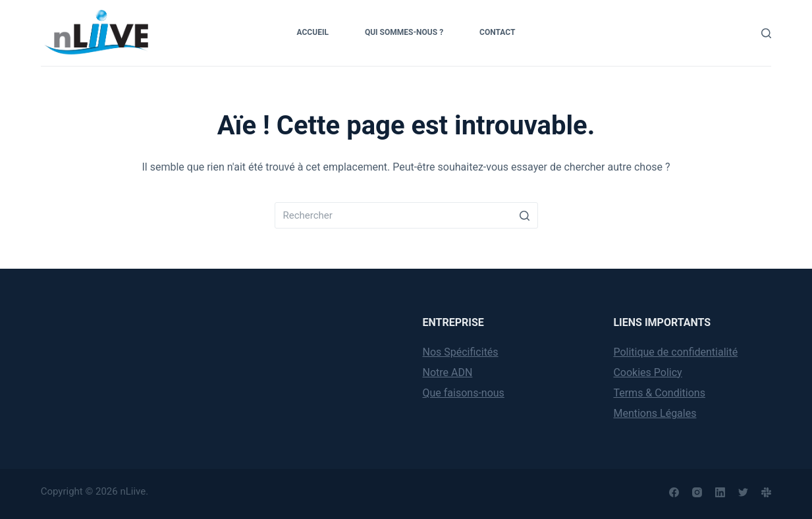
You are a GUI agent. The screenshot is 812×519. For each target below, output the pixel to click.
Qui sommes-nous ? (404, 32)
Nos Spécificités (461, 352)
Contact (497, 32)
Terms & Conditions (659, 393)
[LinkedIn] (720, 492)
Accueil (313, 32)
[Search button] (525, 215)
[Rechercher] (766, 33)
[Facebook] (674, 492)
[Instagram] (697, 492)
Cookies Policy (647, 372)
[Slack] (766, 492)
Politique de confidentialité (675, 352)
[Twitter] (743, 492)
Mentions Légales (655, 413)
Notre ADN (448, 372)
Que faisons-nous (464, 393)
